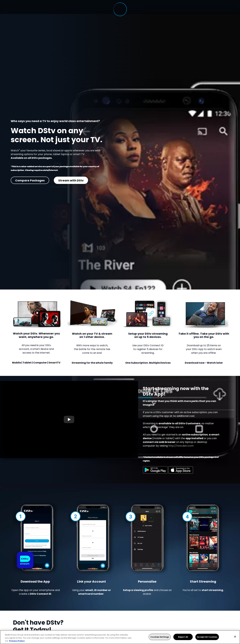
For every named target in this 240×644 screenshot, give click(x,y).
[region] (120, 637)
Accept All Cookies (207, 637)
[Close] (235, 637)
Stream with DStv (71, 180)
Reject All (183, 637)
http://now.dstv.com (181, 446)
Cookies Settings (160, 637)
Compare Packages (30, 180)
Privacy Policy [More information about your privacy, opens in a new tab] (17, 641)
